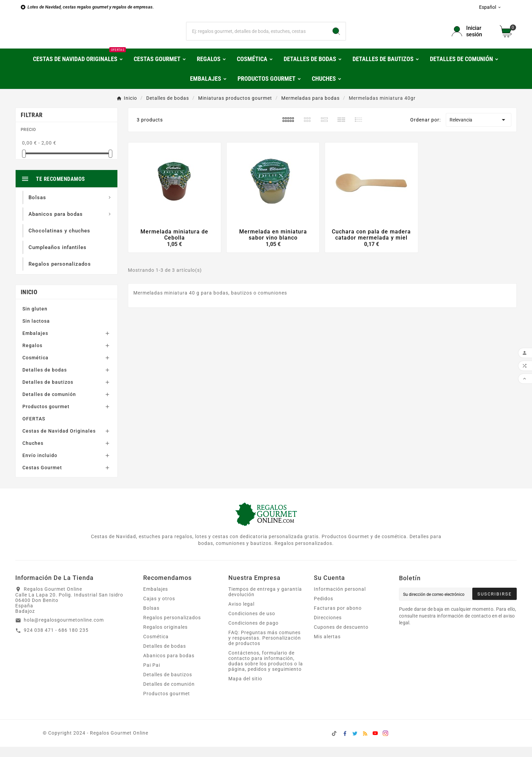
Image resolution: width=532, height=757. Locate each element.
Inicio (29, 302)
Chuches (33, 453)
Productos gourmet (46, 417)
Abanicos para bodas (169, 666)
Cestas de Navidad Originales (59, 441)
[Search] (336, 36)
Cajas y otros (159, 609)
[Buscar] (257, 36)
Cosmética (35, 368)
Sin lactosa (36, 331)
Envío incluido (40, 466)
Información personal (340, 599)
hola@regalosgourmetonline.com (64, 630)
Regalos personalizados (172, 628)
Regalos (32, 356)
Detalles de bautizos (48, 392)
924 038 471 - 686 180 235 (56, 640)
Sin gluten (35, 319)
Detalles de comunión (49, 404)
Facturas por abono (338, 618)
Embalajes (35, 343)
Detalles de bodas (45, 380)
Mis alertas (327, 647)
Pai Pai (152, 675)
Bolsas (151, 618)
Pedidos (324, 609)
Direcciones (328, 628)
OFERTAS (34, 429)
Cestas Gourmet (42, 478)
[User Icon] (472, 36)
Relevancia (478, 130)
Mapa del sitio (245, 689)
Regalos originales (165, 637)
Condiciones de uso (252, 624)
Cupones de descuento (341, 637)
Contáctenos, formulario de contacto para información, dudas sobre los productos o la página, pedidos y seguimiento (266, 671)
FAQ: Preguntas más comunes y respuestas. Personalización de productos (265, 648)
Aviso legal (241, 614)
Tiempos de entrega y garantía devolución (265, 602)
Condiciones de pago (253, 633)
